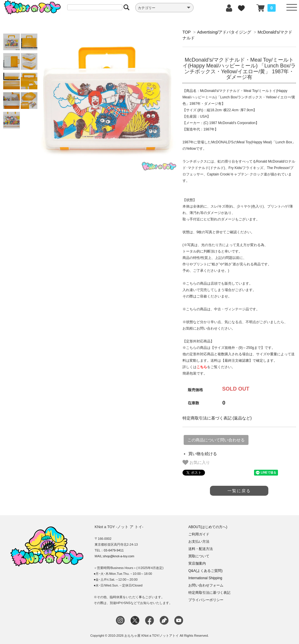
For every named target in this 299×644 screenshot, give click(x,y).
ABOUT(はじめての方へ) (208, 527)
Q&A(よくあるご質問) (205, 571)
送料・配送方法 (201, 549)
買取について (199, 556)
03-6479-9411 (114, 550)
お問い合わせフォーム (206, 585)
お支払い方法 (199, 542)
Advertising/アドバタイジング (224, 32)
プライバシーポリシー (206, 600)
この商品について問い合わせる (216, 440)
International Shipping (205, 578)
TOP (187, 32)
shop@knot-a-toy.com (119, 556)
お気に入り (196, 462)
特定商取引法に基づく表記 (209, 593)
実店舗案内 (197, 563)
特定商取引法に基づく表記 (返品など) (217, 418)
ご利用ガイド (199, 534)
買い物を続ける (203, 454)
